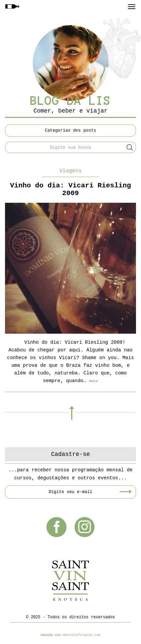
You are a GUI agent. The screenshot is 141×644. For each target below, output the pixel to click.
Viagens (70, 171)
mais (94, 381)
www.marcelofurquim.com (78, 635)
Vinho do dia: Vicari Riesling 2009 (70, 189)
